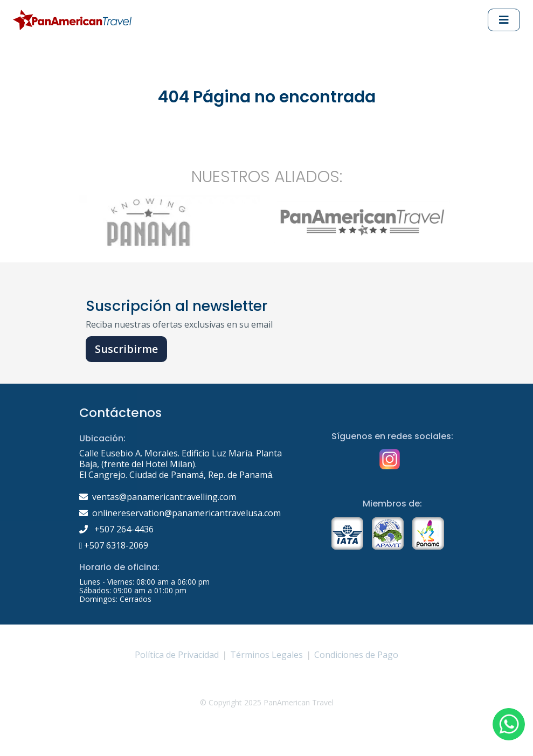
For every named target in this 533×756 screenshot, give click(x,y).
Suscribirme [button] (126, 349)
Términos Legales (266, 655)
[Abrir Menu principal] (504, 20)
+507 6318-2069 (114, 545)
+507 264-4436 (116, 529)
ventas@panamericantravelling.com (164, 497)
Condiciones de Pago (356, 655)
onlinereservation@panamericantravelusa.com (186, 513)
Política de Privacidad (177, 655)
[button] (509, 724)
